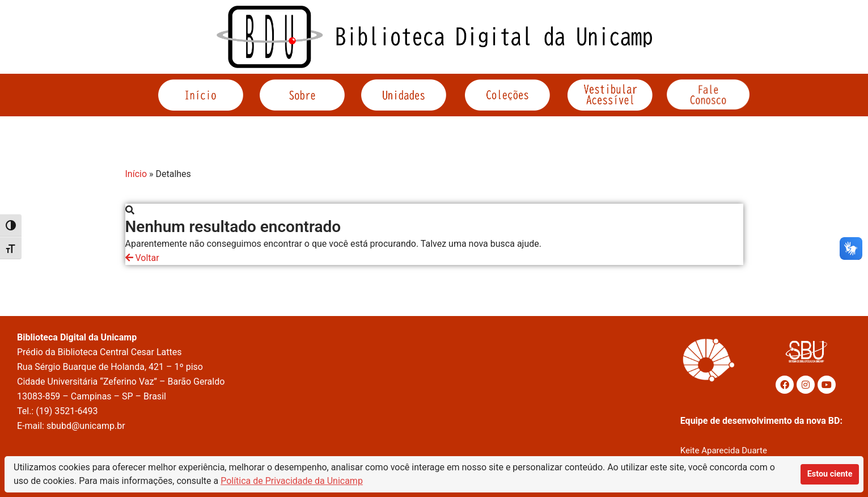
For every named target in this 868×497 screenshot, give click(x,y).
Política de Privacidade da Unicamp (292, 481)
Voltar (142, 258)
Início (136, 174)
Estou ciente (830, 474)
